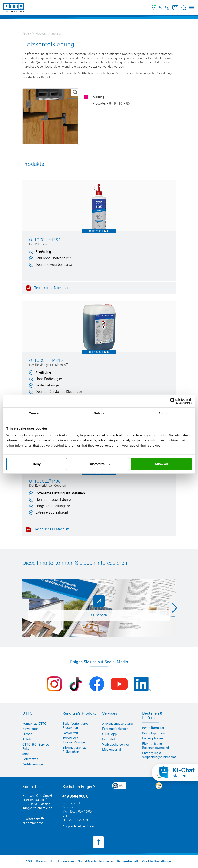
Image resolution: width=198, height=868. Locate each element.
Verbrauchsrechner (116, 745)
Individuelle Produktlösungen (74, 740)
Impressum (66, 861)
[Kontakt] (167, 8)
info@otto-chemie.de (37, 808)
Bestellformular (153, 728)
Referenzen (30, 759)
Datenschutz (45, 861)
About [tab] (163, 413)
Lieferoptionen (153, 739)
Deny (37, 464)
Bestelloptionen (153, 733)
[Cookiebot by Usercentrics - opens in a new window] (173, 401)
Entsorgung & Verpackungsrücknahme (159, 755)
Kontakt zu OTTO (34, 724)
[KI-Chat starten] (175, 772)
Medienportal (112, 750)
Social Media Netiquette (95, 861)
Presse (27, 734)
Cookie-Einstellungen (157, 861)
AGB (29, 861)
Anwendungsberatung (117, 724)
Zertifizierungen (33, 764)
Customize (99, 464)
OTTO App (109, 734)
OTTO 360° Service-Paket (36, 747)
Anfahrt (28, 739)
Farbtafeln (109, 739)
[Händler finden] (154, 8)
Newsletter (30, 729)
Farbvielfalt (70, 733)
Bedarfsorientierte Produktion (75, 726)
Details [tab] (99, 413)
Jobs (26, 754)
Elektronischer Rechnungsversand (156, 746)
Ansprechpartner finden (79, 826)
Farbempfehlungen (115, 729)
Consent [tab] (35, 413)
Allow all (161, 464)
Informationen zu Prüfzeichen (74, 750)
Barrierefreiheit (127, 861)
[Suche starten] (184, 8)
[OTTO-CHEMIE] (14, 8)
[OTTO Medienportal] (160, 8)
